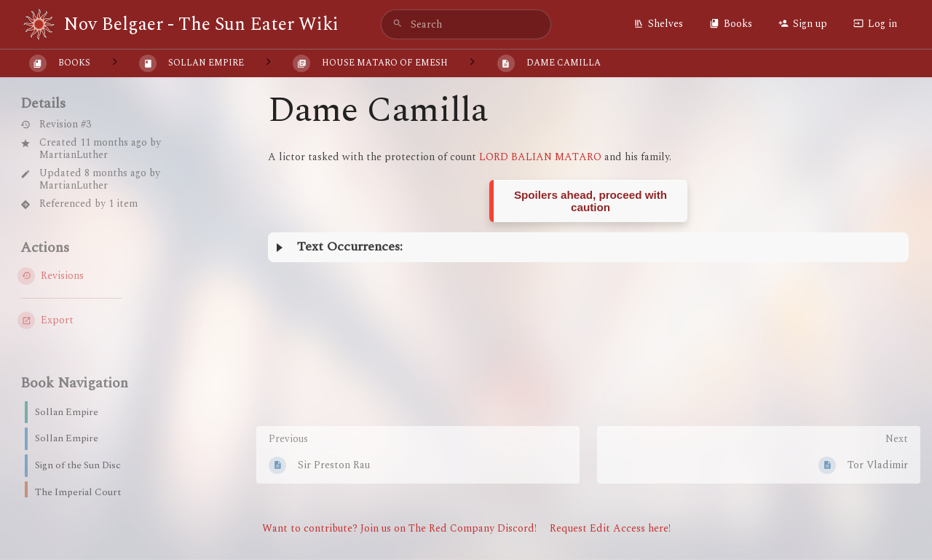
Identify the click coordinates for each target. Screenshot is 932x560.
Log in (875, 24)
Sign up (803, 24)
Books (731, 24)
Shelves (658, 24)
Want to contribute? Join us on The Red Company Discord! (399, 528)
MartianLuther (74, 155)
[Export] (111, 320)
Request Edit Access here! (610, 528)
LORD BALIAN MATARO (540, 157)
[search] (466, 24)
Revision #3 (56, 125)
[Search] (398, 24)
